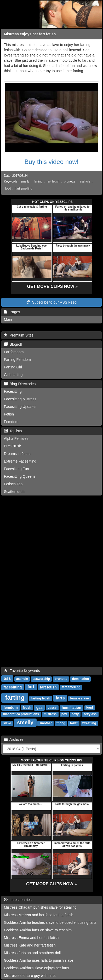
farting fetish (41, 698)
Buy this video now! (52, 162)
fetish (27, 708)
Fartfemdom (14, 352)
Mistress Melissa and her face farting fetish (39, 915)
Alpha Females (16, 438)
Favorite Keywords (22, 671)
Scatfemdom (14, 492)
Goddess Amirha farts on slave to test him (38, 930)
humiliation (71, 707)
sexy (75, 714)
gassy (52, 708)
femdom (10, 707)
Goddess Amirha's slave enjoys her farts (36, 968)
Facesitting (13, 391)
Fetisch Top (13, 484)
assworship (41, 679)
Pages (12, 312)
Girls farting (13, 375)
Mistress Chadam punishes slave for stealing (40, 907)
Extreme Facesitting (20, 461)
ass (7, 678)
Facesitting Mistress (20, 399)
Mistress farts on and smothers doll (32, 953)
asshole (85, 181)
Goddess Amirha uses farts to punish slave (39, 960)
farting (38, 181)
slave (7, 723)
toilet (74, 723)
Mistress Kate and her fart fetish (30, 945)
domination (81, 679)
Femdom (11, 422)
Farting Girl (13, 367)
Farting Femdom (17, 360)
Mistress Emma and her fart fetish (31, 938)
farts (60, 698)
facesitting (13, 687)
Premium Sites (19, 335)
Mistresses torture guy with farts (30, 976)
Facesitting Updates (20, 407)
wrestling (89, 723)
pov (64, 714)
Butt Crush (13, 446)
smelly (25, 181)
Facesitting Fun (16, 469)
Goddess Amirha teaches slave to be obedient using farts (50, 922)
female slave (79, 698)
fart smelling (24, 189)
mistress (50, 714)
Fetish (9, 414)
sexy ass (90, 714)
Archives (14, 739)
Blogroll (13, 344)
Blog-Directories (20, 384)
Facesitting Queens (20, 476)
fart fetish (53, 181)
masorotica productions (21, 714)
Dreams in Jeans (18, 454)
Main (8, 320)
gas (39, 707)
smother (46, 723)
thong (61, 723)
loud (8, 189)
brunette (70, 181)
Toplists (13, 431)
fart (31, 687)
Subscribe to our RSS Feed (51, 302)
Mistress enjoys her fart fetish (30, 34)
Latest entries (18, 900)
